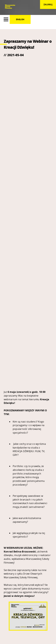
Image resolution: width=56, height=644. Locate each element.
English (20, 19)
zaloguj (48, 4)
